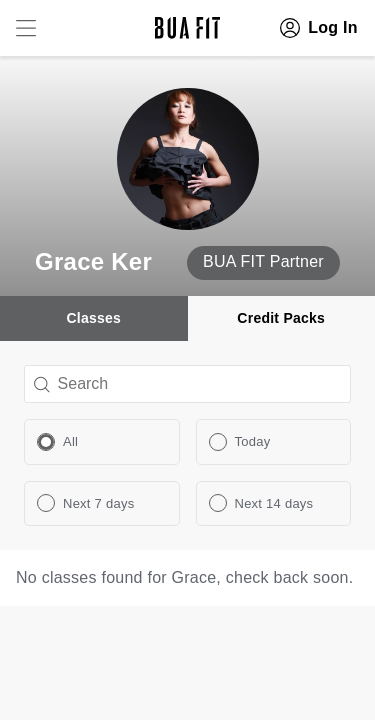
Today (253, 441)
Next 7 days (98, 503)
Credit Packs (281, 318)
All (70, 441)
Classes (93, 318)
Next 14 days (274, 503)
